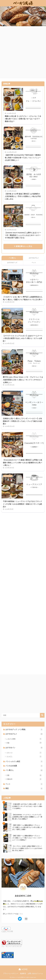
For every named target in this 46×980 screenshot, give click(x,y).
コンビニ (24, 757)
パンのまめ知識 (24, 766)
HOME (23, 969)
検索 (42, 715)
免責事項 (23, 974)
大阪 (24, 743)
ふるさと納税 (24, 739)
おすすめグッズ (12, 263)
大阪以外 (24, 779)
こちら (21, 914)
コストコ (24, 753)
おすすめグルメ (10, 90)
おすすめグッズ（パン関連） (24, 730)
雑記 (24, 788)
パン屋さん (12, 258)
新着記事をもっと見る (23, 246)
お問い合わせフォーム (35, 974)
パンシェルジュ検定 (24, 761)
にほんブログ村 (7, 931)
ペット (34, 263)
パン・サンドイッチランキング (11, 946)
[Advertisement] (23, 55)
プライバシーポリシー (11, 974)
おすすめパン (24, 748)
